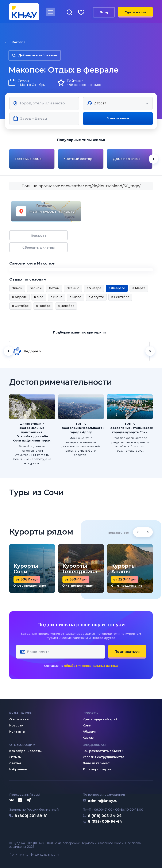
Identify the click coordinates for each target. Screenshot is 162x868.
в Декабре (66, 306)
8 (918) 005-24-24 (105, 816)
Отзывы (15, 757)
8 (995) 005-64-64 (105, 821)
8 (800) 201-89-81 (31, 816)
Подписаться (127, 652)
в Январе (94, 288)
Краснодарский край (100, 719)
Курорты (91, 713)
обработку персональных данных (91, 666)
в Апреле (19, 297)
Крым (87, 725)
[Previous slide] (138, 532)
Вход (104, 12)
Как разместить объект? (103, 751)
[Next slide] (153, 159)
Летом (54, 288)
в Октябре (20, 306)
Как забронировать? (26, 751)
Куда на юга (20, 713)
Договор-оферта (97, 769)
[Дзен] (20, 800)
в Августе (96, 297)
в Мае (39, 297)
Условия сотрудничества (104, 757)
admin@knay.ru (103, 801)
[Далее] (150, 351)
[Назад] (9, 351)
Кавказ (88, 738)
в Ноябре (43, 306)
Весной (36, 288)
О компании (19, 719)
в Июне (56, 297)
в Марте (139, 288)
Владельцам (94, 745)
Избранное (18, 769)
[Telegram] (29, 800)
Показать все (118, 533)
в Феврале (117, 288)
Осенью (73, 288)
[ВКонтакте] (12, 800)
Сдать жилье (135, 12)
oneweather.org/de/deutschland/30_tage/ (101, 186)
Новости (16, 725)
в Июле (75, 297)
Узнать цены (118, 118)
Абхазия (89, 732)
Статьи (15, 763)
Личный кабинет (96, 763)
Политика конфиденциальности (34, 855)
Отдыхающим (22, 745)
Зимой (17, 288)
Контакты (17, 732)
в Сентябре (120, 297)
